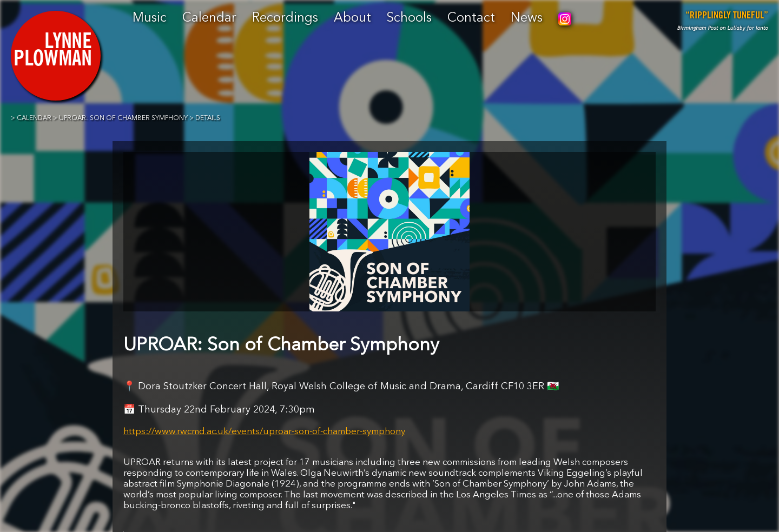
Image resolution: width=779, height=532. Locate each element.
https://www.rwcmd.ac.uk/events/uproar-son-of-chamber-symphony (264, 432)
